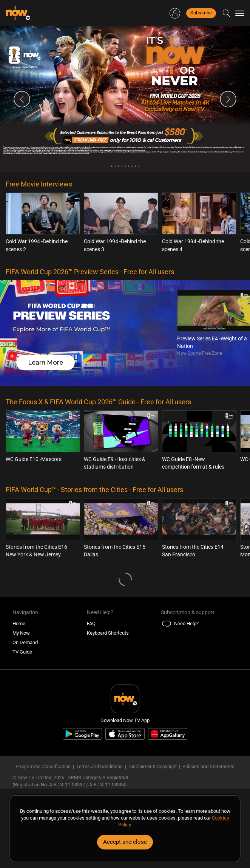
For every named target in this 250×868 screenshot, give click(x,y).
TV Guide (22, 652)
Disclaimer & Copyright (153, 766)
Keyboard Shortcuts (108, 633)
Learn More (46, 363)
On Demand (25, 642)
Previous (22, 99)
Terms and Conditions (100, 766)
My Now (21, 633)
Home (19, 623)
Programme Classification (43, 766)
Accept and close (125, 842)
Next (228, 99)
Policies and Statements (208, 766)
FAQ (91, 623)
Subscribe (201, 13)
